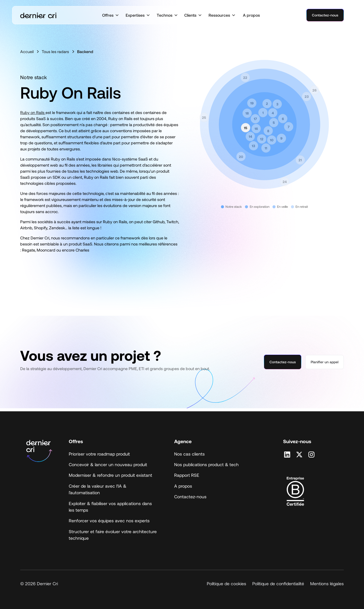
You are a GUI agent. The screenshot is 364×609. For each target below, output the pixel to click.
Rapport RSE (187, 475)
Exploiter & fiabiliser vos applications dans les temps (110, 507)
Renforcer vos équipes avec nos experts (109, 521)
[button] (111, 15)
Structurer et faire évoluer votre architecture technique (113, 535)
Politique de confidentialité (278, 583)
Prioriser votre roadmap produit (99, 454)
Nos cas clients (189, 454)
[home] (38, 15)
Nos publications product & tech (206, 464)
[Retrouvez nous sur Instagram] (311, 455)
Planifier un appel (325, 362)
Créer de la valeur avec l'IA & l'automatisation (98, 489)
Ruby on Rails (33, 112)
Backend (85, 51)
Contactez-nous (325, 15)
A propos (251, 15)
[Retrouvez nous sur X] (299, 455)
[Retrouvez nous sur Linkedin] (287, 455)
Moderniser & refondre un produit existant (110, 475)
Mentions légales (327, 583)
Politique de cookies (226, 583)
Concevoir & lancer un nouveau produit (108, 464)
